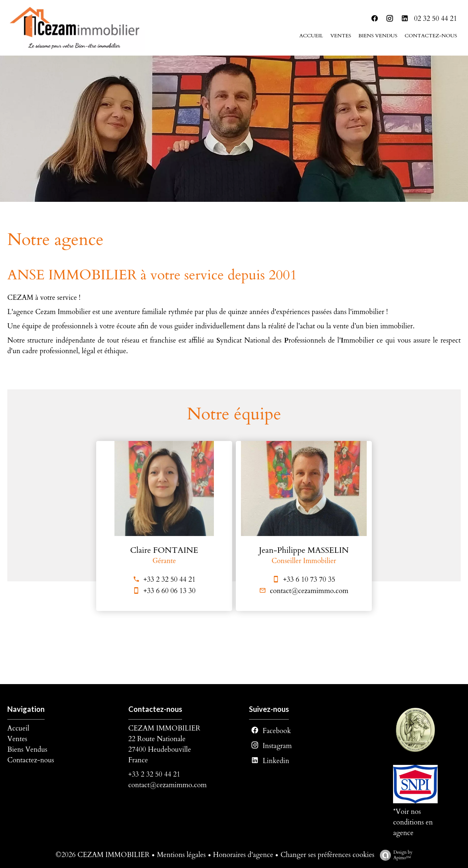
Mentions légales (181, 855)
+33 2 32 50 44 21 (169, 580)
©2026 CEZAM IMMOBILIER (103, 855)
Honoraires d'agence (243, 855)
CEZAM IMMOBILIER (164, 728)
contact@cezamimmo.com (309, 591)
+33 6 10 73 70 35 (309, 580)
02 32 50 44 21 (435, 19)
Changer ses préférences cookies (327, 855)
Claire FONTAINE (164, 550)
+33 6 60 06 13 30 (169, 591)
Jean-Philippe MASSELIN (304, 550)
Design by (394, 855)
